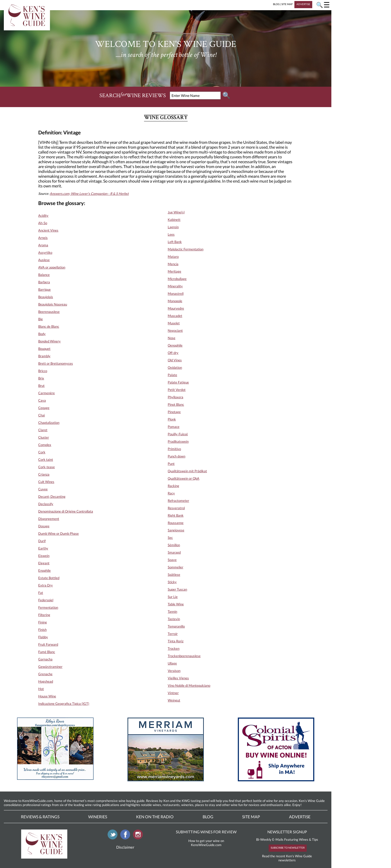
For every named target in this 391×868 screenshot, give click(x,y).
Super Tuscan (177, 589)
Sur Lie (173, 597)
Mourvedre (176, 308)
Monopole (175, 301)
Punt (171, 464)
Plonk (172, 419)
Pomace (174, 427)
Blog (208, 817)
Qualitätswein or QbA (184, 478)
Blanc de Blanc (49, 326)
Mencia (173, 264)
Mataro (173, 257)
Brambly (44, 356)
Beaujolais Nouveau (53, 304)
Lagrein (173, 227)
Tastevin (174, 619)
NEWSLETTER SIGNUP (287, 832)
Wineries (98, 817)
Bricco (43, 371)
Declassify (46, 504)
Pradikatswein (178, 441)
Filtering (44, 615)
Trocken (174, 648)
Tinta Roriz (176, 641)
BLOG (276, 4)
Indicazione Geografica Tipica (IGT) (64, 704)
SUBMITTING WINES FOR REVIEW (206, 832)
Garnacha (45, 659)
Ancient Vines (48, 230)
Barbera (44, 282)
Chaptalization (49, 423)
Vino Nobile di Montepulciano (189, 685)
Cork (42, 452)
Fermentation (48, 607)
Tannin (172, 611)
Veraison (174, 671)
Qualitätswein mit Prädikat (187, 471)
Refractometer (178, 501)
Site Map (251, 817)
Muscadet (175, 316)
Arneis (43, 238)
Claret (43, 430)
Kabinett (174, 220)
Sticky (172, 582)
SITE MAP (287, 4)
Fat (41, 593)
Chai (42, 415)
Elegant (44, 563)
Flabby (43, 637)
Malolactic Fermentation (186, 249)
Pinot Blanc (176, 404)
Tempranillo (176, 626)
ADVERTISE (303, 4)
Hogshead (46, 681)
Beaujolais (46, 297)
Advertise (300, 817)
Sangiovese (176, 530)
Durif (42, 541)
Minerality (175, 286)
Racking (173, 486)
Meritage (174, 271)
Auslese (44, 260)
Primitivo (174, 449)
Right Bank (176, 515)
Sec (170, 538)
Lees (171, 234)
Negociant (175, 330)
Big (41, 319)
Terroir (173, 634)
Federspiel (46, 600)
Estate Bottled (49, 578)
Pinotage (174, 412)
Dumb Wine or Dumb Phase (58, 533)
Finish (42, 630)
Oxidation (175, 367)
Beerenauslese (49, 312)
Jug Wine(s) (176, 212)
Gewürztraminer (50, 667)
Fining (43, 622)
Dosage (44, 526)
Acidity (43, 215)
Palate (172, 375)
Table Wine (176, 604)
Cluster (44, 437)
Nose (172, 338)
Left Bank (175, 242)
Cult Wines (46, 482)
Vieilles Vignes (178, 678)
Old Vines (175, 360)
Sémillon (174, 545)
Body (42, 334)
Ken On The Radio (155, 817)
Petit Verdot (177, 390)
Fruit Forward (48, 644)
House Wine (47, 696)
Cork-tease (47, 467)
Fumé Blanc (47, 652)
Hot (41, 689)
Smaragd (174, 552)
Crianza (44, 474)
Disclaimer (125, 847)
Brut (41, 386)
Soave (172, 560)
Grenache (45, 674)
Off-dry (173, 353)
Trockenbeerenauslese (184, 656)
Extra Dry (45, 585)
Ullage (172, 663)
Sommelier (175, 567)
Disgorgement (49, 519)
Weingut (174, 700)
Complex (45, 445)
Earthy (43, 548)
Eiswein (44, 556)
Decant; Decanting (52, 496)
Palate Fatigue (178, 382)
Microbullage (177, 279)
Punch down (177, 456)
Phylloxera (175, 397)
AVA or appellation (52, 267)
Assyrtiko (45, 252)
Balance (44, 275)
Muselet (174, 323)
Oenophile (175, 345)
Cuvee (43, 489)
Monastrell (176, 293)
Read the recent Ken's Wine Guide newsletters (287, 858)
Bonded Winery (49, 341)
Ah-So (43, 223)
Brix (41, 378)
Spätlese (174, 575)
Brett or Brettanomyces (56, 363)
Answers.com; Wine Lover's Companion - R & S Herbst (89, 194)
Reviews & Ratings (40, 817)
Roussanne (176, 523)
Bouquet (44, 349)
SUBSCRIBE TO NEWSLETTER (288, 848)
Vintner (173, 693)
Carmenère (47, 393)
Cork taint (46, 459)
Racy (171, 493)
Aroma (43, 245)
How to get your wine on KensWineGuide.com (206, 843)
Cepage (44, 408)
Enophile (44, 570)
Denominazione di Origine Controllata (66, 511)
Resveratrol (176, 508)
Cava (42, 400)
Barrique (44, 289)
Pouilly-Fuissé (178, 434)
